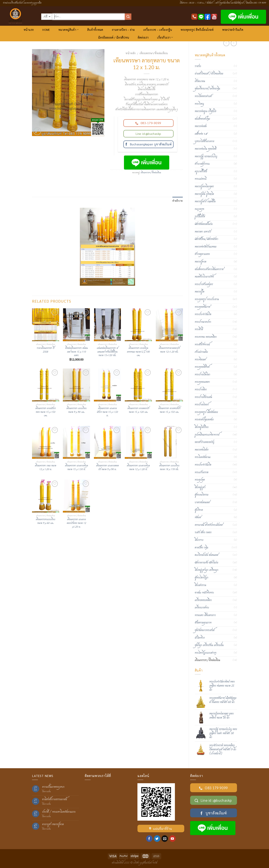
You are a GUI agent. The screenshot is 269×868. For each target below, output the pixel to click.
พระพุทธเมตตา (202, 382)
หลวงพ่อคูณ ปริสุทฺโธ (206, 111)
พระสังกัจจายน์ (202, 345)
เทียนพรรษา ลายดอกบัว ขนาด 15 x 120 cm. (138, 410)
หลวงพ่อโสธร (202, 450)
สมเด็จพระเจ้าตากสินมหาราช (209, 269)
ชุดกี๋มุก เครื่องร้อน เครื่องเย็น (209, 645)
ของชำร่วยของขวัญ (205, 442)
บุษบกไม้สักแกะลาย (205, 141)
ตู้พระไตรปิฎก (202, 578)
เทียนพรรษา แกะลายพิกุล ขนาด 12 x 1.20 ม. (138, 468)
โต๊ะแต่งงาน (201, 585)
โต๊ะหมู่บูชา (200, 487)
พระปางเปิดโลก (203, 375)
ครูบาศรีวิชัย (201, 171)
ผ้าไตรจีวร (200, 638)
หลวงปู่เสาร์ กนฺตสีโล (205, 202)
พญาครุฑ (200, 209)
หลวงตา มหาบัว (203, 232)
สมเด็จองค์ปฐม (202, 119)
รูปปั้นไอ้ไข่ (200, 217)
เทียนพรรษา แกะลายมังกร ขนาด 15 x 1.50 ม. (107, 412)
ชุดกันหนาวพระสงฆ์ (205, 630)
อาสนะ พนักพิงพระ (204, 593)
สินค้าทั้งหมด (95, 30)
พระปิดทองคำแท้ (203, 96)
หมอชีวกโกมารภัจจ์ (204, 277)
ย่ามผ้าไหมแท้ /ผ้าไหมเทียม (209, 74)
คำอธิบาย (178, 201)
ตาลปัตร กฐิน (202, 548)
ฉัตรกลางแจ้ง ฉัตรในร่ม (207, 563)
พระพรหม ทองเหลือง (206, 337)
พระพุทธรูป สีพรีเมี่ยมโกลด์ (197, 30)
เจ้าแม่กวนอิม (201, 352)
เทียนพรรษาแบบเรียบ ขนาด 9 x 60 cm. (45, 521)
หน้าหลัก (131, 53)
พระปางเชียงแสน (204, 397)
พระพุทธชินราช (203, 307)
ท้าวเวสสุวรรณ (202, 164)
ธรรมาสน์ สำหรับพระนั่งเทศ (209, 525)
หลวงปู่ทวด (201, 262)
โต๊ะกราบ (199, 540)
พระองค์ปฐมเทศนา (204, 420)
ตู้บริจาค (199, 510)
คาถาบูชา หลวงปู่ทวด (53, 824)
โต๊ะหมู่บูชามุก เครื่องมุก (207, 570)
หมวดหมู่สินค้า (69, 30)
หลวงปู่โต (200, 292)
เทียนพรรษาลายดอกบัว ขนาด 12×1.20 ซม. (169, 350)
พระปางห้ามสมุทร (204, 284)
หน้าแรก (29, 30)
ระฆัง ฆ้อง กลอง (203, 532)
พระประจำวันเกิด (233, 30)
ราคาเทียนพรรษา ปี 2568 (45, 350)
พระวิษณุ (199, 104)
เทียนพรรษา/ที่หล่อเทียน (154, 53)
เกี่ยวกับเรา (165, 37)
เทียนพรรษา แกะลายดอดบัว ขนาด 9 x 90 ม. (107, 468)
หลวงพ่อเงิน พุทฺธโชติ (206, 149)
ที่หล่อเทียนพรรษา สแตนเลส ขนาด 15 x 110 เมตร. (76, 352)
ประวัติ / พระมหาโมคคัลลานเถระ (59, 812)
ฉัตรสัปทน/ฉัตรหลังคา (207, 239)
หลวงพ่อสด (201, 126)
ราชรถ (198, 66)
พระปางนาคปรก (203, 322)
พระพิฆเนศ (200, 360)
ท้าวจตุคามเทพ (202, 254)
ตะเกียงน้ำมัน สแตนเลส (207, 555)
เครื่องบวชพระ (202, 608)
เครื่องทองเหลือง (203, 600)
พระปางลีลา (201, 390)
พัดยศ (198, 517)
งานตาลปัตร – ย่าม (123, 30)
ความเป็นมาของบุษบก (53, 787)
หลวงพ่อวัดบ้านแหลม (206, 247)
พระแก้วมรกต (202, 472)
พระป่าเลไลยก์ (202, 405)
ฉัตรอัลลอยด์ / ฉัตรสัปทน (114, 37)
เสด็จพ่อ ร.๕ (201, 134)
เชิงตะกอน (200, 81)
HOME (46, 30)
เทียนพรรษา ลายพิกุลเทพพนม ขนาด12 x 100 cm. (138, 352)
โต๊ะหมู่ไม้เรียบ (202, 427)
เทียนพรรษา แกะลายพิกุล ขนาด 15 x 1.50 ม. (77, 468)
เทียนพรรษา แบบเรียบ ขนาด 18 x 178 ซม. (169, 468)
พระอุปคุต (200, 480)
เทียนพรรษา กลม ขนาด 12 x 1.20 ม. (46, 468)
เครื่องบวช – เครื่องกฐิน (158, 30)
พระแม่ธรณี (201, 179)
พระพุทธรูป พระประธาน (207, 299)
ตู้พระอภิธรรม (202, 495)
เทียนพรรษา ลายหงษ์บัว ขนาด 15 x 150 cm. (169, 410)
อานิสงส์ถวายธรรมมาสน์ (55, 799)
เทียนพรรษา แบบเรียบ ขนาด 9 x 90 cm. (76, 410)
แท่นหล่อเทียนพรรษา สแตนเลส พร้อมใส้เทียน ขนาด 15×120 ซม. (107, 352)
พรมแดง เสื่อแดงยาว (205, 615)
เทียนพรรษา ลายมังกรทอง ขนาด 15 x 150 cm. (45, 412)
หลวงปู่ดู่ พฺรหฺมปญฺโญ (206, 156)
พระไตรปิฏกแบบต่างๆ (206, 653)
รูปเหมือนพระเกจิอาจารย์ (207, 435)
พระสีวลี (199, 329)
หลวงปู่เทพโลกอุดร (204, 187)
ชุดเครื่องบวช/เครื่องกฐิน (208, 89)
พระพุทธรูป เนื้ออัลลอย (206, 412)
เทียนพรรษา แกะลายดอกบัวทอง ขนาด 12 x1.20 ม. (76, 523)
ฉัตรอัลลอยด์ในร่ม (204, 224)
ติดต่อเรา (143, 37)
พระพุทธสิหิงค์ (202, 367)
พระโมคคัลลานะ (203, 457)
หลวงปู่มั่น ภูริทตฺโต (204, 194)
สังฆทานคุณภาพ (203, 623)
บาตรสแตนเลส (202, 502)
